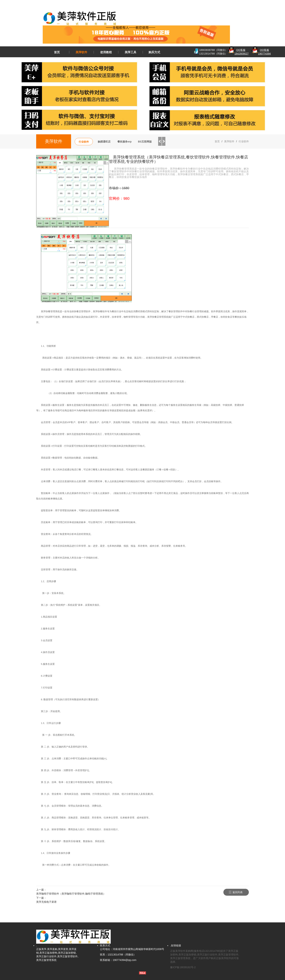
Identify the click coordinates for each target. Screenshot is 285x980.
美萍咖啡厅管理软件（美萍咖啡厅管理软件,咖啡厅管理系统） (71, 894)
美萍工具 (131, 52)
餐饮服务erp (125, 142)
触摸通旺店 (104, 142)
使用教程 (106, 52)
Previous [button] (160, 141)
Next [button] (164, 141)
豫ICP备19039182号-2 (183, 967)
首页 (57, 52)
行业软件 (84, 142)
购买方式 (154, 52)
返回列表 (238, 892)
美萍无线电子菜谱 (46, 902)
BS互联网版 (145, 142)
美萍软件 (81, 52)
